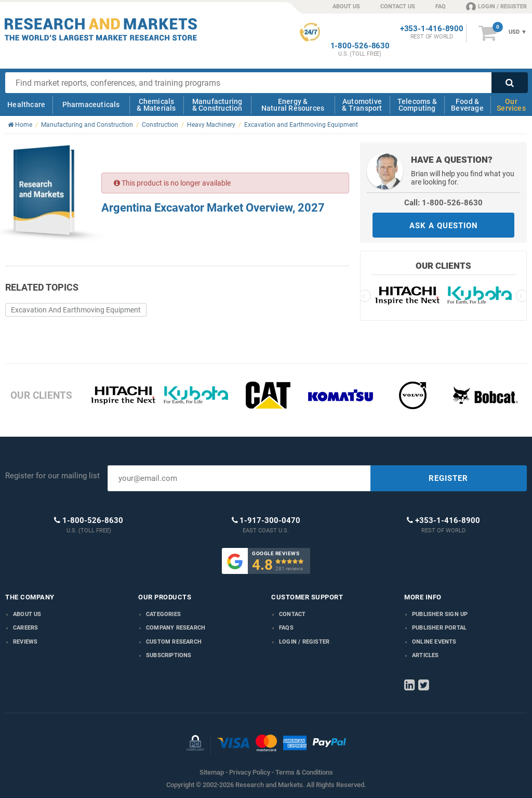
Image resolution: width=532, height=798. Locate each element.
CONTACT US (398, 6)
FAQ (441, 6)
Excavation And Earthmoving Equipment (76, 310)
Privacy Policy (250, 772)
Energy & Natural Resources (293, 105)
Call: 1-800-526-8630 (443, 203)
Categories (163, 614)
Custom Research (174, 642)
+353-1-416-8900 (432, 29)
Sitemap (212, 772)
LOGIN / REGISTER (496, 6)
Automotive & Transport (362, 105)
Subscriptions (169, 655)
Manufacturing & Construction (217, 105)
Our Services (511, 105)
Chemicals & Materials (156, 105)
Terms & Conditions (304, 772)
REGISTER (448, 478)
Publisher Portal (439, 628)
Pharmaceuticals (91, 104)
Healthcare (26, 104)
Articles (425, 655)
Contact (292, 614)
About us (27, 614)
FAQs (286, 628)
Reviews (25, 642)
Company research (176, 628)
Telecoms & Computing (417, 105)
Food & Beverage (467, 105)
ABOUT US (346, 6)
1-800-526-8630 (360, 46)
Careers (25, 628)
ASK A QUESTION (444, 226)
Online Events (434, 642)
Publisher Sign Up (440, 614)
